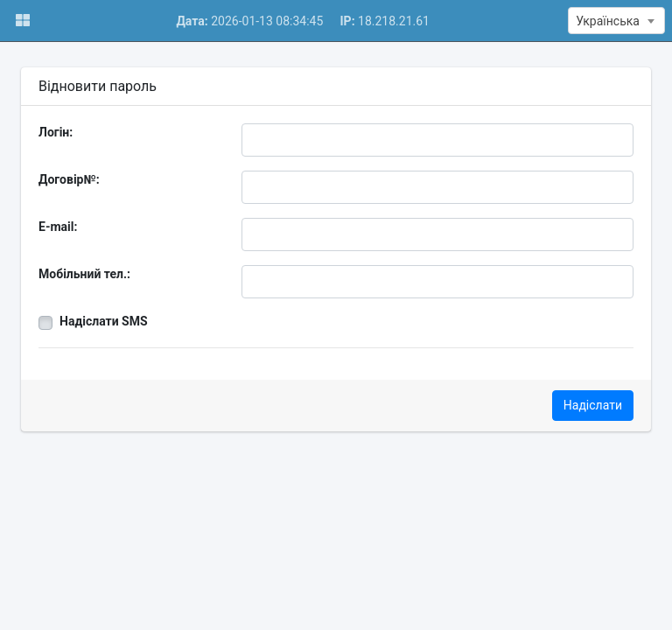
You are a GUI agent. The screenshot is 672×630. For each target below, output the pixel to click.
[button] (22, 21)
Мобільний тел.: (84, 274)
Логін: (56, 132)
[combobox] (616, 21)
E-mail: (58, 227)
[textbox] (616, 21)
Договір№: (69, 179)
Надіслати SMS (104, 321)
